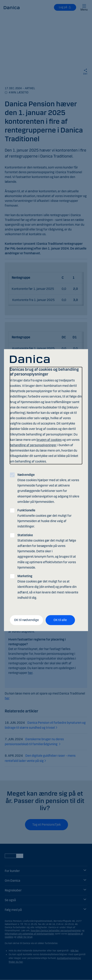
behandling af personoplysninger (33, 445)
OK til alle (60, 620)
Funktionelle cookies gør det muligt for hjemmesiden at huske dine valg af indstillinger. (45, 518)
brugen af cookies (49, 440)
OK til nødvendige (26, 620)
